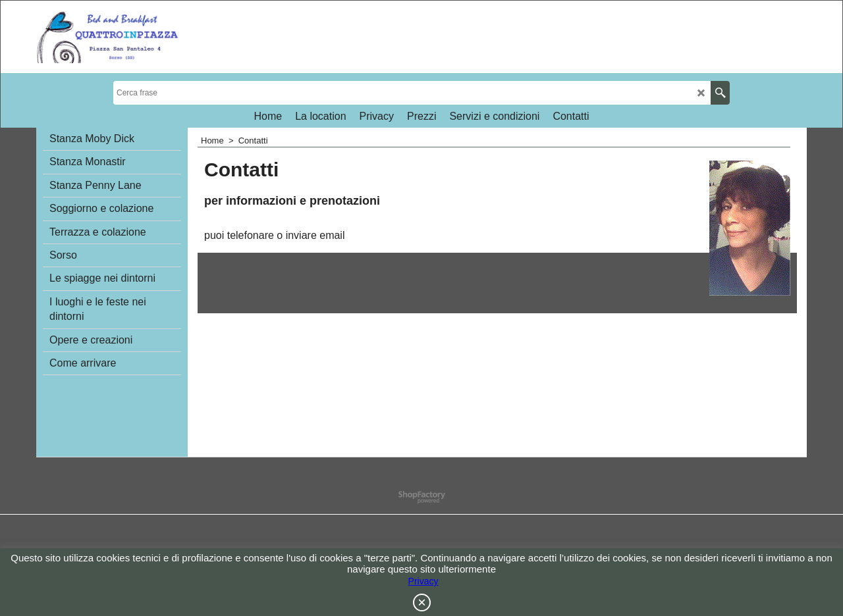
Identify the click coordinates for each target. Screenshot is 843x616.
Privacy (423, 581)
